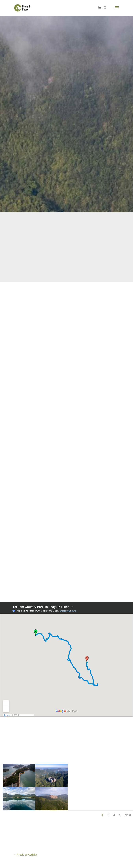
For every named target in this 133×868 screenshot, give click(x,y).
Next (128, 815)
